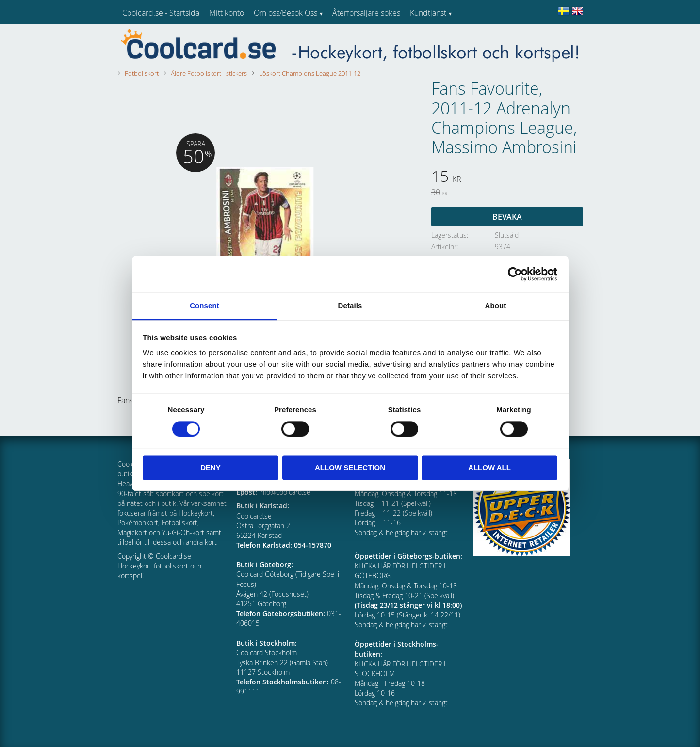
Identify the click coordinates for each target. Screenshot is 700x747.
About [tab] (496, 305)
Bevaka (507, 217)
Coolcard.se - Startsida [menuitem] (161, 13)
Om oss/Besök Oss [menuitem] (285, 13)
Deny (211, 467)
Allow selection (350, 467)
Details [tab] (350, 305)
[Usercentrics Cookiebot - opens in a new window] (515, 274)
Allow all (489, 467)
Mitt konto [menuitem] (227, 13)
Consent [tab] (204, 305)
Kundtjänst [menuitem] (428, 13)
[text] (507, 178)
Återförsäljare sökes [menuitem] (366, 13)
